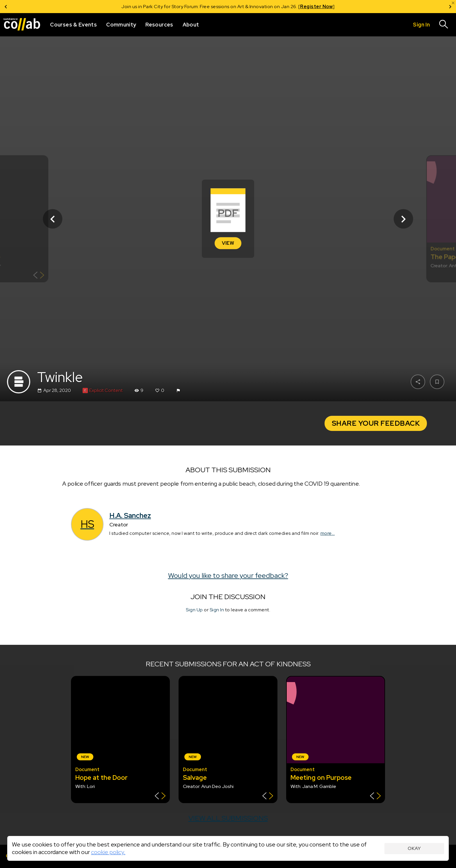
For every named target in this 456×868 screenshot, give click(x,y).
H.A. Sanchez (130, 515)
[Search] (444, 25)
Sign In (217, 610)
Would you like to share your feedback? (228, 575)
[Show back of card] (39, 276)
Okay (414, 848)
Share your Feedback (376, 423)
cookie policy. (108, 852)
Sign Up (194, 610)
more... (328, 533)
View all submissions (228, 818)
